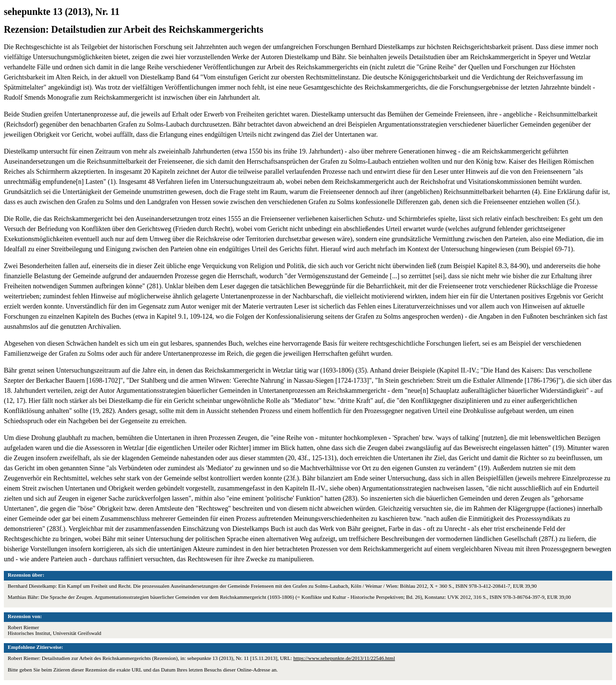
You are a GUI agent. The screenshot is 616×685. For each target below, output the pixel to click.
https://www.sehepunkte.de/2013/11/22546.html (344, 658)
